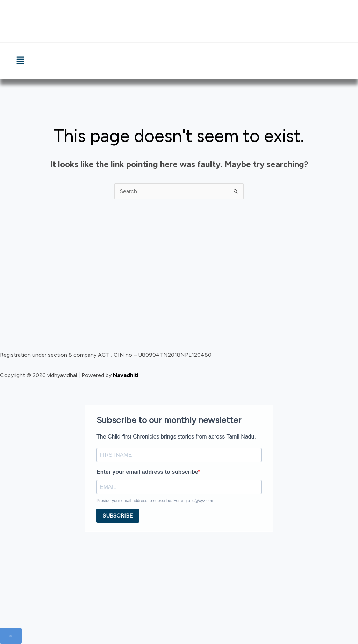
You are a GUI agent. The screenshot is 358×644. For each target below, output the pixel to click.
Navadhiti (126, 375)
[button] (20, 61)
